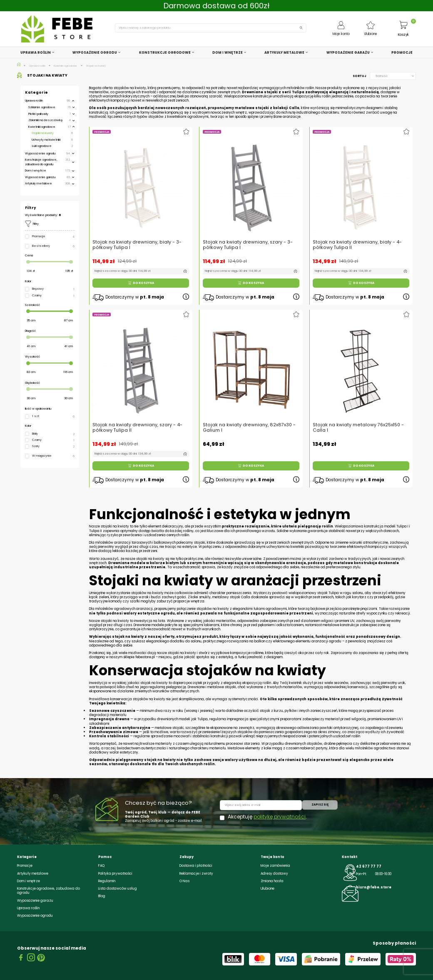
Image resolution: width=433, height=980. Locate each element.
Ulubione (268, 888)
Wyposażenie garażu (40, 177)
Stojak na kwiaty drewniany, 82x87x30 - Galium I (250, 418)
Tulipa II (96, 531)
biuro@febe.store (374, 887)
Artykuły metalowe (39, 183)
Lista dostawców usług (118, 888)
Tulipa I (402, 526)
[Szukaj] (211, 28)
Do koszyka (141, 283)
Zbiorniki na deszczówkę (46, 120)
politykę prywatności (280, 817)
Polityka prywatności (115, 873)
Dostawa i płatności (196, 866)
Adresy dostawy (274, 873)
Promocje (25, 866)
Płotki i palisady (38, 114)
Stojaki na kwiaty (43, 133)
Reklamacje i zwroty (196, 873)
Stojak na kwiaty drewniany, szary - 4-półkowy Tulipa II (139, 418)
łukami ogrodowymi (270, 609)
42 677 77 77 (369, 866)
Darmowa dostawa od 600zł (217, 6)
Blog (102, 896)
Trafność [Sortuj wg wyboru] (395, 76)
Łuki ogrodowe (42, 146)
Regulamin (107, 881)
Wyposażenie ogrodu (40, 153)
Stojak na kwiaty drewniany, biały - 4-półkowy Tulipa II (357, 245)
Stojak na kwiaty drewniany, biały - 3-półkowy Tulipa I (137, 245)
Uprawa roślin (34, 101)
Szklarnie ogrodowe (42, 107)
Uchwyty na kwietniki (46, 140)
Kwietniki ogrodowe (42, 127)
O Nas (184, 881)
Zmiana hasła (272, 881)
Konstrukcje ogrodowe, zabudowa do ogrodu (41, 162)
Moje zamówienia (275, 866)
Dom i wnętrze (36, 170)
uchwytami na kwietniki (285, 547)
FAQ (101, 866)
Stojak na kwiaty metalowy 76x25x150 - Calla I (359, 418)
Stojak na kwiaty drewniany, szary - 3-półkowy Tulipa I (248, 245)
